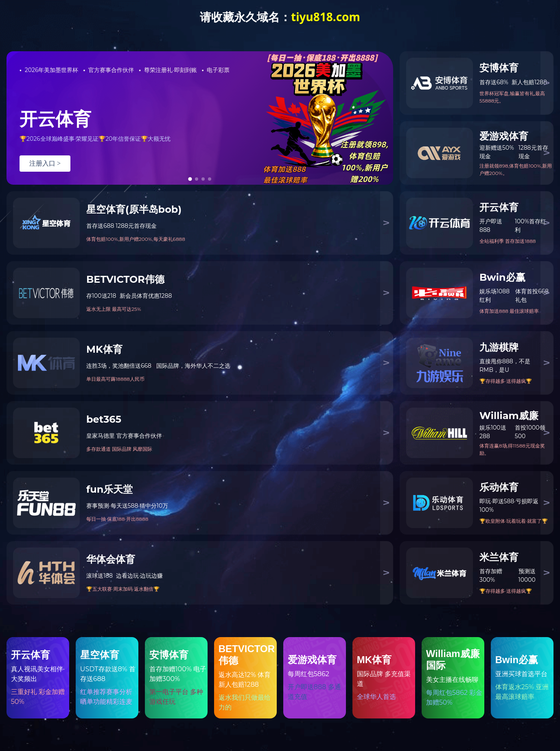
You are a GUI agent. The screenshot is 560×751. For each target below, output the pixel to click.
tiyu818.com (326, 17)
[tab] (190, 179)
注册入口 (45, 163)
